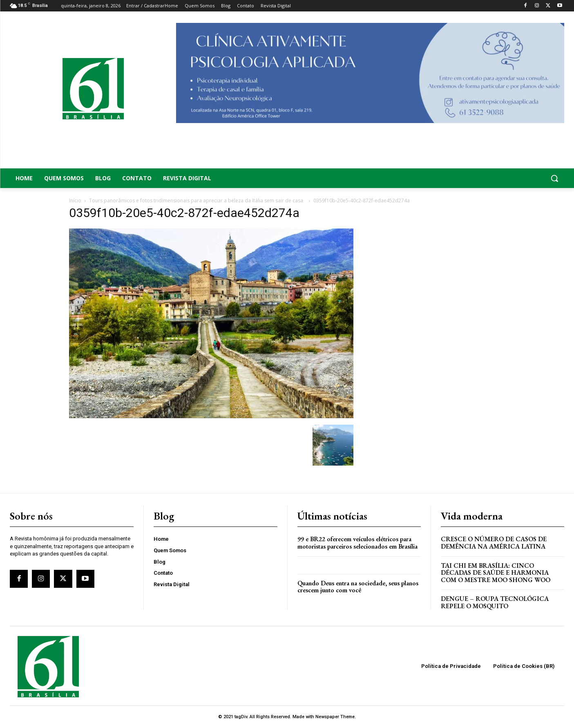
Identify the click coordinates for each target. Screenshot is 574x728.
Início (75, 200)
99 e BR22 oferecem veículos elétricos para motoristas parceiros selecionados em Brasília (357, 543)
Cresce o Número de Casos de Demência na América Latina (494, 543)
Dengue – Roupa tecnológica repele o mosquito (495, 602)
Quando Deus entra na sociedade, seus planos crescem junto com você (358, 587)
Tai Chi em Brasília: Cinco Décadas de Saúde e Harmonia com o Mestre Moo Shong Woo (496, 573)
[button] (502, 178)
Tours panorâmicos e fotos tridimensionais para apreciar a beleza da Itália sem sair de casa (197, 200)
